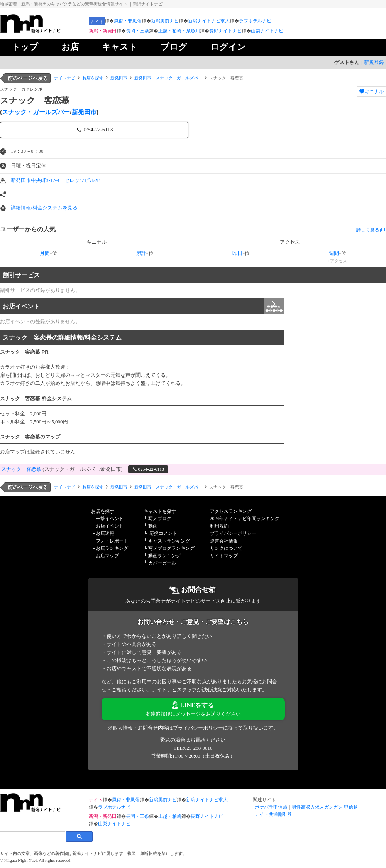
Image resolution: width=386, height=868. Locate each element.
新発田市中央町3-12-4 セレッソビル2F (55, 180)
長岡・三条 (137, 31)
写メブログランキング (171, 548)
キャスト (120, 47)
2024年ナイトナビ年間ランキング (245, 519)
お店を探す (93, 78)
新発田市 (119, 78)
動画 (153, 526)
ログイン (228, 47)
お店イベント (143, 306)
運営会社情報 (224, 541)
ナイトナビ (65, 78)
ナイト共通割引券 (273, 814)
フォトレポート (112, 541)
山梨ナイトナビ (267, 31)
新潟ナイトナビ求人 (209, 21)
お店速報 (105, 533)
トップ (25, 47)
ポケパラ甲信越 (271, 807)
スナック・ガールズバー (36, 112)
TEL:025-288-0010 (193, 748)
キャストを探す (160, 511)
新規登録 (374, 62)
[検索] (32, 838)
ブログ (174, 47)
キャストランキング (169, 541)
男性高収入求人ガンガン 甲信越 (325, 807)
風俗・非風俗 (128, 21)
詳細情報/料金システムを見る (44, 208)
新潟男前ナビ (165, 21)
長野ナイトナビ (225, 31)
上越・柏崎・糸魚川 (179, 31)
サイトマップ (224, 556)
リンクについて (226, 548)
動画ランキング (164, 556)
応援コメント (163, 533)
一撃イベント (110, 519)
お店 (70, 47)
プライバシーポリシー (233, 533)
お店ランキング (112, 548)
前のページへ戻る (28, 78)
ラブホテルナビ (255, 21)
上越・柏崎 (170, 816)
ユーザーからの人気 (28, 229)
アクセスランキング (231, 511)
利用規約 (219, 526)
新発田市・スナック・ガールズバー (168, 78)
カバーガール (162, 563)
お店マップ (107, 556)
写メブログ (160, 519)
